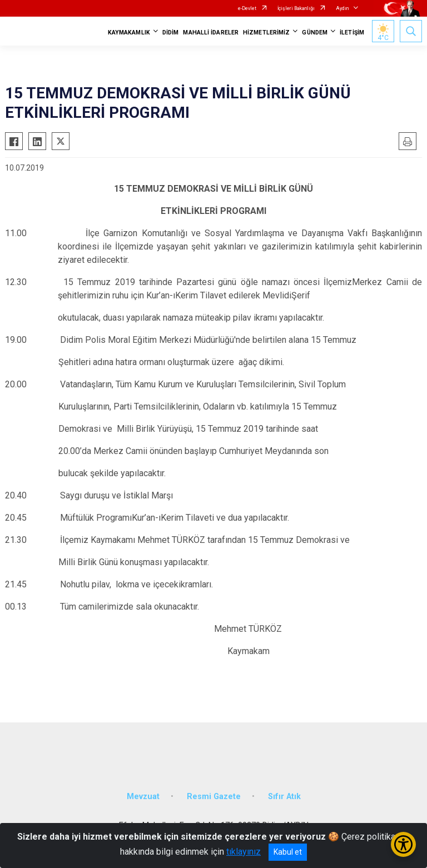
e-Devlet (247, 8)
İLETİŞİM (352, 33)
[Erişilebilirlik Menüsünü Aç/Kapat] (403, 844)
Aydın (342, 8)
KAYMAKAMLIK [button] (129, 33)
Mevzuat (143, 797)
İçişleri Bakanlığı (296, 8)
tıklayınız (244, 852)
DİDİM (171, 33)
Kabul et (288, 852)
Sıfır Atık (284, 797)
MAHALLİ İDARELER (211, 33)
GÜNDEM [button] (315, 33)
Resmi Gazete (214, 797)
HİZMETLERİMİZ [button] (266, 33)
